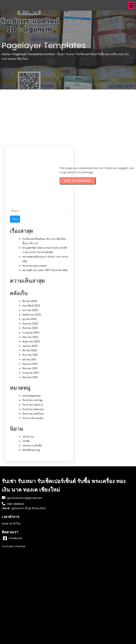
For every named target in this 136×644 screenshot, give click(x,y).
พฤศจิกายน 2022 (32, 315)
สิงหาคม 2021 (30, 368)
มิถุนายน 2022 (30, 337)
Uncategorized (31, 396)
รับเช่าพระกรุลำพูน (33, 400)
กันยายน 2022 (30, 324)
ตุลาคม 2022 (29, 319)
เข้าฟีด (26, 441)
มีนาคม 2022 (30, 350)
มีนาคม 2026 (30, 301)
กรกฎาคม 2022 (31, 333)
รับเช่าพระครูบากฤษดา (35, 266)
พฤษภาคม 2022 (31, 341)
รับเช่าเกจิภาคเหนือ (33, 418)
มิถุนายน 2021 (30, 377)
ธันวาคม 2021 (30, 355)
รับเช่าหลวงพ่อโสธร (33, 414)
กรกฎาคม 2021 (30, 373)
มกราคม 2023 (30, 310)
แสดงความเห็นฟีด (32, 446)
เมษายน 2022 (30, 346)
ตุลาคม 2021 (29, 359)
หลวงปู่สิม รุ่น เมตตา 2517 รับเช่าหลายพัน (45, 270)
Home (6, 54)
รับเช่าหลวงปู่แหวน (33, 405)
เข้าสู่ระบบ (28, 437)
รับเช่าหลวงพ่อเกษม (33, 409)
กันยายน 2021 (30, 364)
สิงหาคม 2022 (30, 328)
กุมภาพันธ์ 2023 (31, 306)
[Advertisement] (68, 116)
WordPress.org (31, 450)
